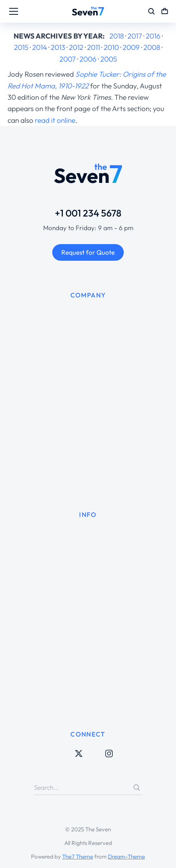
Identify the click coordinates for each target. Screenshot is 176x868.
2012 (76, 47)
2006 (88, 59)
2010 (111, 47)
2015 (21, 47)
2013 (58, 47)
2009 (131, 47)
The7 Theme (78, 856)
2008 (152, 47)
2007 (68, 59)
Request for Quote (88, 252)
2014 (40, 47)
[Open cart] (165, 11)
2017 (135, 36)
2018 (117, 36)
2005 (109, 59)
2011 (93, 47)
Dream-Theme (126, 856)
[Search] (137, 788)
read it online (55, 120)
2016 (153, 36)
